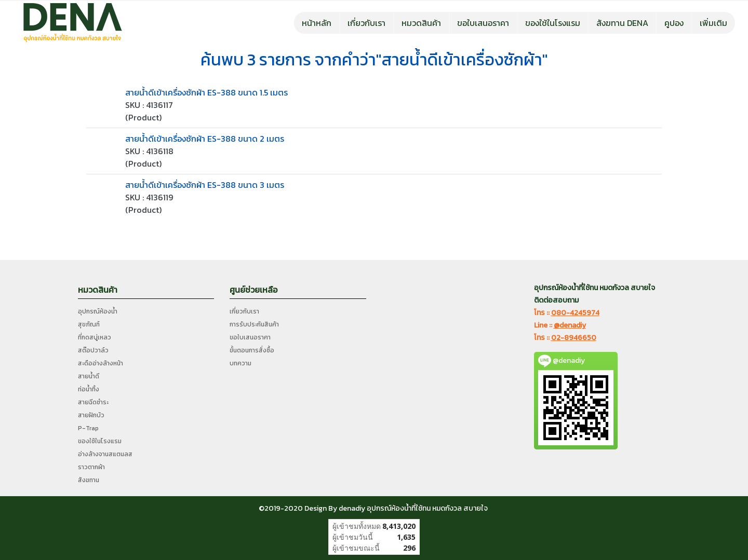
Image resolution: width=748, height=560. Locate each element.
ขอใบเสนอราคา (483, 23)
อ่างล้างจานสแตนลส (105, 454)
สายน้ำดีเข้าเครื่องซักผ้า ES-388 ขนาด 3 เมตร (205, 185)
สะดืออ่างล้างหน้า (101, 363)
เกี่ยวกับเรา (366, 23)
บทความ (241, 363)
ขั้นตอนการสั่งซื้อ (252, 350)
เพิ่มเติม (713, 23)
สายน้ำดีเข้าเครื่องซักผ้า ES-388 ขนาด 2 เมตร (205, 139)
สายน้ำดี (89, 376)
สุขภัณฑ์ (89, 324)
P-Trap (88, 428)
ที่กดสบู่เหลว (95, 337)
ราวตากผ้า (91, 467)
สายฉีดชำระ (93, 402)
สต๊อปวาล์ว (93, 350)
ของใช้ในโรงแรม (553, 23)
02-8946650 (574, 338)
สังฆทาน (89, 480)
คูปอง (674, 23)
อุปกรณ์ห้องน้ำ (98, 311)
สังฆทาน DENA (622, 23)
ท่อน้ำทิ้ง (89, 389)
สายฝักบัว (91, 415)
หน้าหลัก (317, 23)
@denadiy (570, 325)
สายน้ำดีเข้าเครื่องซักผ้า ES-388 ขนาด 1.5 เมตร (206, 92)
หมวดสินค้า (421, 23)
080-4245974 (575, 313)
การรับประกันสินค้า (254, 324)
